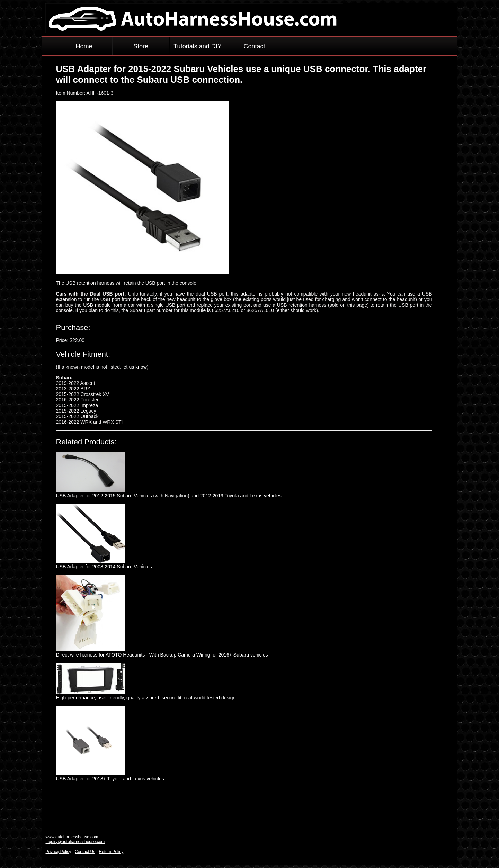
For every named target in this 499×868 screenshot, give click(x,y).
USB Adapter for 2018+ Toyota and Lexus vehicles (110, 779)
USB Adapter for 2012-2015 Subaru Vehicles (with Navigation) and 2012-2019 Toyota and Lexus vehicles (169, 496)
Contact (254, 46)
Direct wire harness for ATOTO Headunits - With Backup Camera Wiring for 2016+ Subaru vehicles (162, 655)
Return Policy (111, 852)
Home (84, 46)
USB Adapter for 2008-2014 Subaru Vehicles (104, 567)
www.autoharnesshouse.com (72, 837)
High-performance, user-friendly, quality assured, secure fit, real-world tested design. (147, 698)
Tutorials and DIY (197, 46)
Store (141, 46)
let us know (135, 367)
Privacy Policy (59, 852)
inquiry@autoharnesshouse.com (75, 842)
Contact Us (85, 852)
